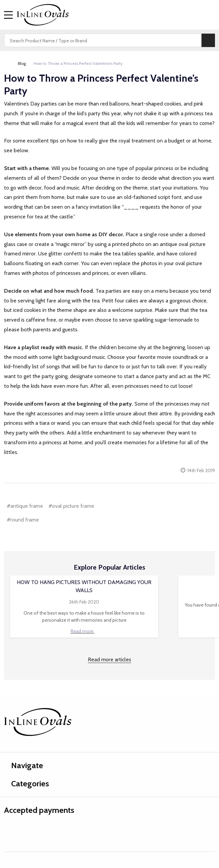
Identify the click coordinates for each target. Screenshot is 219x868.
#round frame (23, 520)
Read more (84, 631)
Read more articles (109, 659)
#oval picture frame (71, 506)
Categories (27, 783)
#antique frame (25, 506)
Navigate (24, 765)
